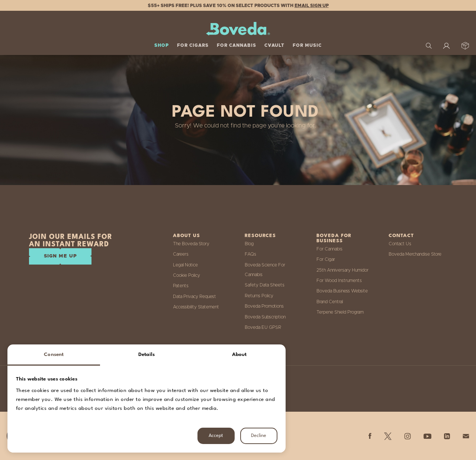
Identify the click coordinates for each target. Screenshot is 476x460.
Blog (249, 244)
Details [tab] (147, 354)
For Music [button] (307, 45)
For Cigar (326, 259)
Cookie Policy (186, 275)
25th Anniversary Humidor (342, 270)
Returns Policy (259, 296)
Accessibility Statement (196, 307)
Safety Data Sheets (265, 285)
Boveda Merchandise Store (415, 254)
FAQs (250, 254)
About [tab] (239, 354)
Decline (259, 436)
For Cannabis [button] (237, 45)
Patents (181, 286)
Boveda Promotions (264, 306)
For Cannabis (329, 249)
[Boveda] (238, 29)
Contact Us (400, 244)
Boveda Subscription (265, 317)
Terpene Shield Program (340, 312)
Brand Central (330, 302)
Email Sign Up (312, 6)
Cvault (274, 45)
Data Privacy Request (194, 297)
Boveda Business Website (342, 291)
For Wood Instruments (339, 281)
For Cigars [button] (193, 45)
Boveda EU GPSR (263, 327)
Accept (216, 436)
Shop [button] (162, 45)
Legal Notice (185, 265)
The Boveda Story (191, 244)
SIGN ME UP (60, 256)
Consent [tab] (54, 354)
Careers (181, 254)
